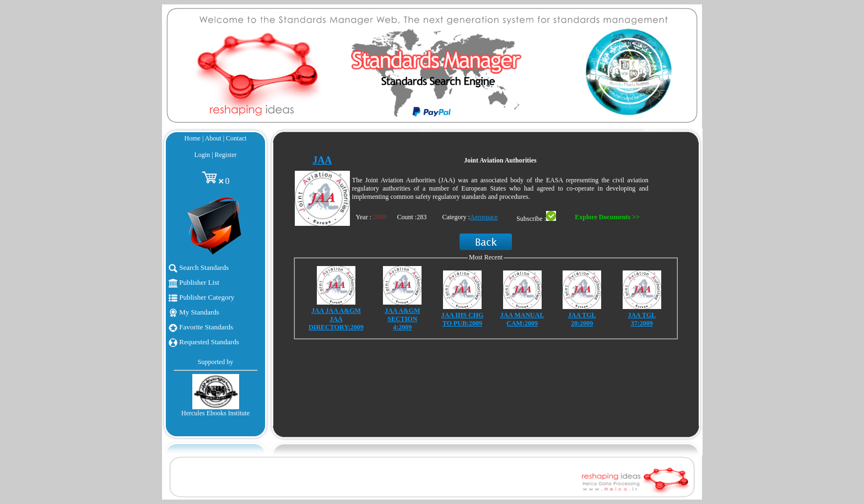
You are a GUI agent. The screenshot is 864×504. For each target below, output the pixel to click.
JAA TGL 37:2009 (642, 319)
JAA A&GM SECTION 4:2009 (402, 319)
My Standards (194, 312)
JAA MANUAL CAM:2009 (522, 319)
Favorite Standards (201, 327)
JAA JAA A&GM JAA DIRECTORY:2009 (336, 319)
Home (193, 138)
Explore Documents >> (607, 217)
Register (226, 155)
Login (202, 155)
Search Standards (199, 267)
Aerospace (484, 217)
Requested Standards (204, 342)
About (213, 138)
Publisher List (194, 282)
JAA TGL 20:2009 (582, 319)
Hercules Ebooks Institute (215, 413)
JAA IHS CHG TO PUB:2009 (463, 319)
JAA (322, 160)
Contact (236, 138)
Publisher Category (201, 297)
